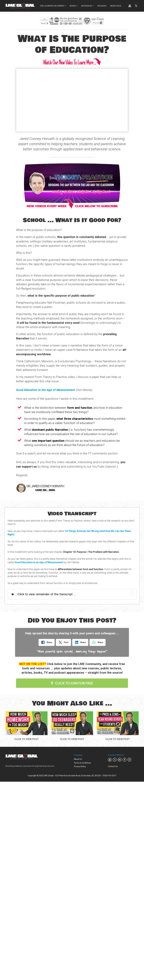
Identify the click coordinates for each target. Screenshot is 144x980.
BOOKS (73, 6)
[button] (132, 593)
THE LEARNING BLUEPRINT (52, 6)
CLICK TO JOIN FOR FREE (72, 683)
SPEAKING (102, 6)
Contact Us (113, 766)
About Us (78, 759)
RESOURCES (87, 6)
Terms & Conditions (82, 763)
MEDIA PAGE (116, 6)
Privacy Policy (80, 766)
